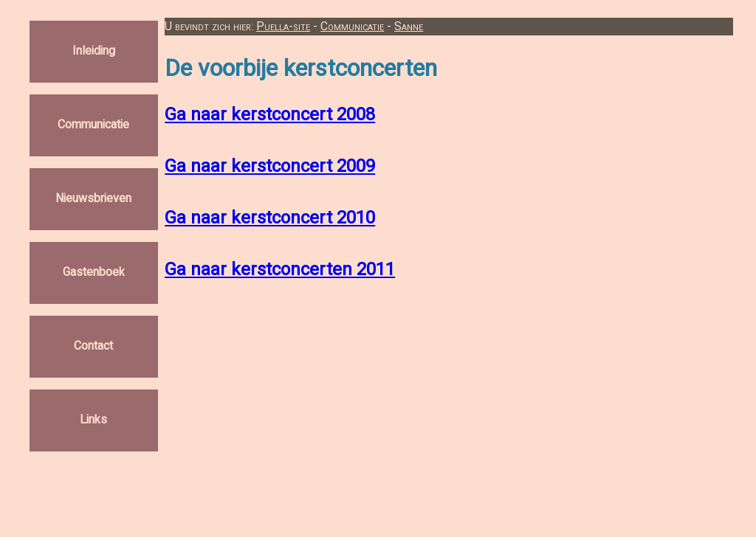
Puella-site (283, 27)
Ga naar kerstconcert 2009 (270, 166)
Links (93, 420)
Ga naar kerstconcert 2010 (270, 218)
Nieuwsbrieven (93, 199)
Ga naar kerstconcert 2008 (270, 115)
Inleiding (94, 52)
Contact (93, 347)
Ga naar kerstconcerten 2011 (280, 270)
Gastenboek (94, 273)
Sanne (409, 27)
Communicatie (93, 125)
